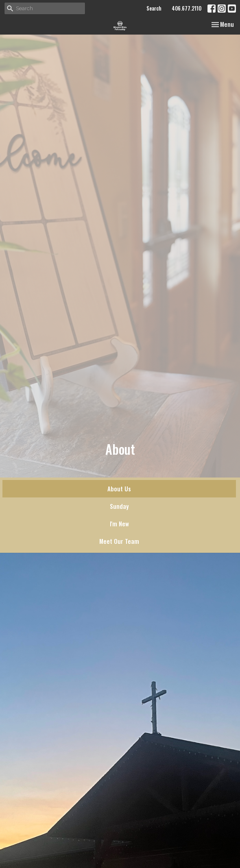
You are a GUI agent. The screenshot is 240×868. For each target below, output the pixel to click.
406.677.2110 (187, 8)
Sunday (119, 506)
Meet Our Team (119, 541)
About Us (119, 489)
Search (154, 8)
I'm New (119, 523)
